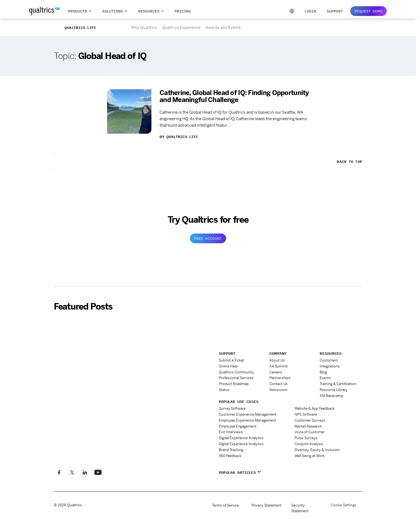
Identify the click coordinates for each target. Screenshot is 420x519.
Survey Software (232, 406)
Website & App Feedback (315, 406)
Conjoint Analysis (309, 440)
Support (335, 11)
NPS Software (306, 412)
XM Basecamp (331, 394)
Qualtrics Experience (181, 27)
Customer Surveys (310, 418)
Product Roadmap (234, 382)
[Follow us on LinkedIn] (85, 472)
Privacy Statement (267, 505)
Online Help (228, 366)
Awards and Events (223, 27)
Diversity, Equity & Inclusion (317, 446)
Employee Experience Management (247, 418)
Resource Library (334, 388)
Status (224, 388)
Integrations (330, 366)
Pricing (183, 11)
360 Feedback (230, 451)
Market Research (308, 423)
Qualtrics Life (80, 28)
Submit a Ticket (232, 360)
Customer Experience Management (248, 412)
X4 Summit (279, 366)
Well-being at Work (310, 451)
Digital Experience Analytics (241, 434)
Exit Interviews (231, 429)
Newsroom (278, 388)
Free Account (208, 238)
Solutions (113, 11)
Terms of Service (225, 505)
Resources (149, 11)
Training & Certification (338, 382)
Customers (329, 360)
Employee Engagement (238, 423)
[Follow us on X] (72, 472)
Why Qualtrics (144, 27)
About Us (277, 360)
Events (325, 377)
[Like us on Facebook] (59, 472)
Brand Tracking (231, 446)
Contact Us (279, 382)
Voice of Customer (310, 429)
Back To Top (349, 162)
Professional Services (236, 377)
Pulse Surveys (306, 434)
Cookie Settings (344, 505)
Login (310, 11)
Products (78, 11)
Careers (276, 371)
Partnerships (280, 377)
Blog (323, 371)
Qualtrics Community (236, 371)
